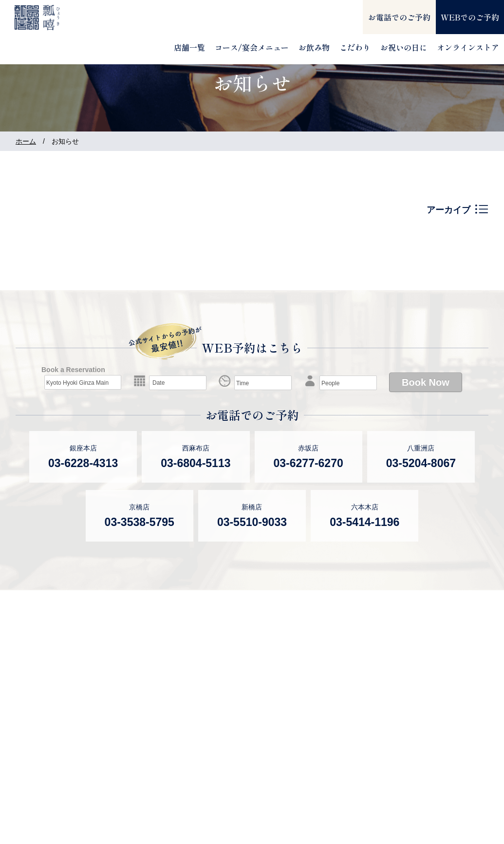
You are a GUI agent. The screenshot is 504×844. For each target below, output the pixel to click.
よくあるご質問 (342, 665)
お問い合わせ (445, 718)
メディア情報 (338, 710)
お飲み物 (314, 47)
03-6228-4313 (83, 463)
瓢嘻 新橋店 (233, 687)
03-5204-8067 (421, 463)
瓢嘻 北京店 (233, 732)
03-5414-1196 (364, 522)
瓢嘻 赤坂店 (130, 727)
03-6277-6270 (308, 463)
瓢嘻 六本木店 (237, 710)
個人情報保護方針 (453, 735)
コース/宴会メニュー (252, 47)
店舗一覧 (189, 47)
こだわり (355, 47)
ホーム (26, 141)
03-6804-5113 (196, 463)
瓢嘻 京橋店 (233, 665)
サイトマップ (338, 754)
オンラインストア (468, 47)
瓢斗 (24, 806)
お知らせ (329, 687)
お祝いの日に (404, 47)
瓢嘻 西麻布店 (135, 705)
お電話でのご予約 (399, 17)
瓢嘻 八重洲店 (135, 750)
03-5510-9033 (252, 522)
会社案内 (436, 683)
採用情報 (436, 700)
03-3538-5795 (140, 522)
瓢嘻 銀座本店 (135, 682)
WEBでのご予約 (470, 17)
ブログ (325, 732)
